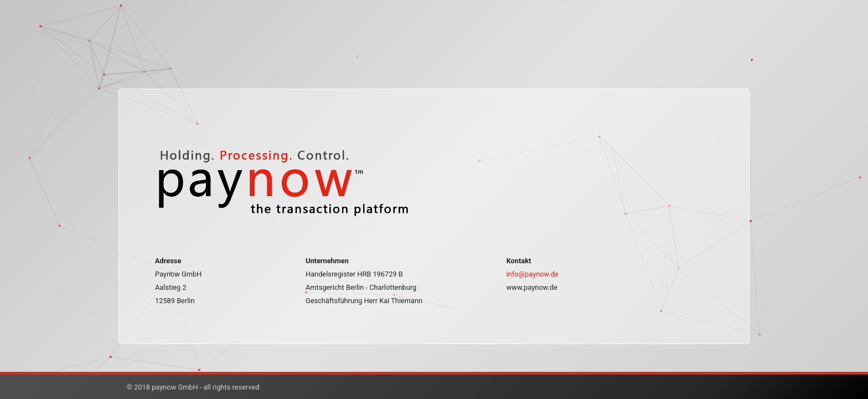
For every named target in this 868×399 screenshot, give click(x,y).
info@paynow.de (533, 274)
